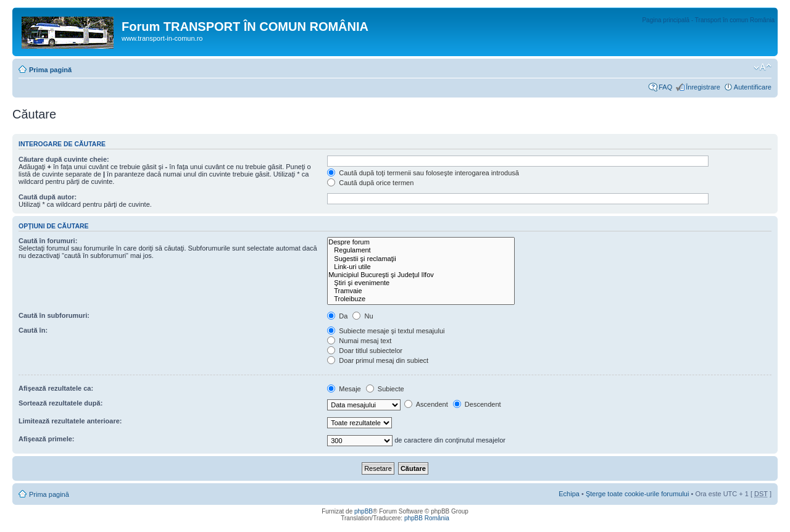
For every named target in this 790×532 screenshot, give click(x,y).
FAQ (665, 87)
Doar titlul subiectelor (365, 351)
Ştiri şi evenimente (421, 283)
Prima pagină (50, 70)
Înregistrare (703, 87)
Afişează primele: (46, 439)
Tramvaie (421, 291)
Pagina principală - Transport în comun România (708, 20)
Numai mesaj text (359, 341)
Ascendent (426, 404)
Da (337, 316)
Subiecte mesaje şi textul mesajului (386, 331)
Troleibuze (421, 299)
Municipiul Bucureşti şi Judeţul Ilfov (421, 275)
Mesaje (344, 389)
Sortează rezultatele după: (60, 403)
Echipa (569, 494)
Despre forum (421, 242)
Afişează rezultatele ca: (56, 388)
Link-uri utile (421, 267)
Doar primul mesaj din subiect (378, 360)
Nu (363, 316)
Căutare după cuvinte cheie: (64, 159)
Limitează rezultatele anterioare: (70, 421)
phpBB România (427, 518)
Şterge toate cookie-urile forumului (638, 494)
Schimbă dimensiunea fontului (763, 67)
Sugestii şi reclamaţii (421, 259)
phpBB (364, 511)
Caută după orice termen (370, 183)
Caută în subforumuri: (54, 315)
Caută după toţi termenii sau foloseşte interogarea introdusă (423, 173)
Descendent (477, 404)
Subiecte (385, 389)
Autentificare (753, 87)
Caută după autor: (48, 197)
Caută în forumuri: (48, 241)
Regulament (421, 250)
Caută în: (33, 330)
